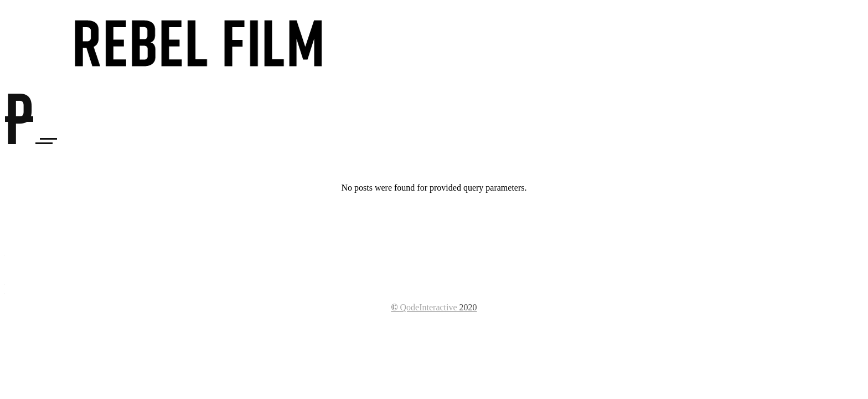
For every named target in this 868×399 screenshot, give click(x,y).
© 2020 (434, 307)
